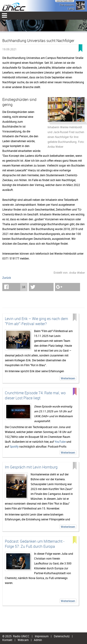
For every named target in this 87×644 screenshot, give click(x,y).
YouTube (60, 442)
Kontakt (7, 640)
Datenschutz (62, 636)
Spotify (14, 446)
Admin (38, 640)
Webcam (23, 640)
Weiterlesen (68, 378)
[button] (15, 287)
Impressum (42, 636)
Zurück (7, 278)
